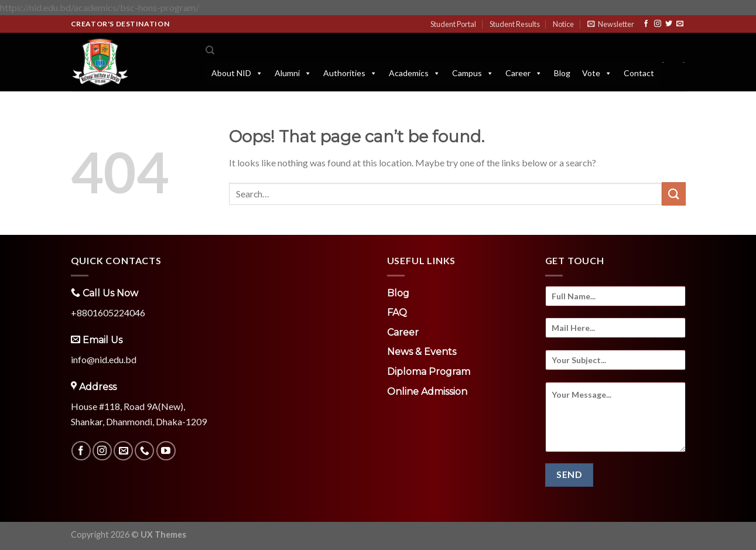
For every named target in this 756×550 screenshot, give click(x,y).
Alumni (293, 73)
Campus (473, 73)
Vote (597, 73)
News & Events (422, 352)
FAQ (397, 312)
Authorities (350, 73)
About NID (237, 73)
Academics (415, 73)
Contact (639, 73)
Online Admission (427, 392)
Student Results (515, 24)
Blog (562, 73)
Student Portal (453, 24)
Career (524, 73)
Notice (563, 24)
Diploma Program (429, 372)
